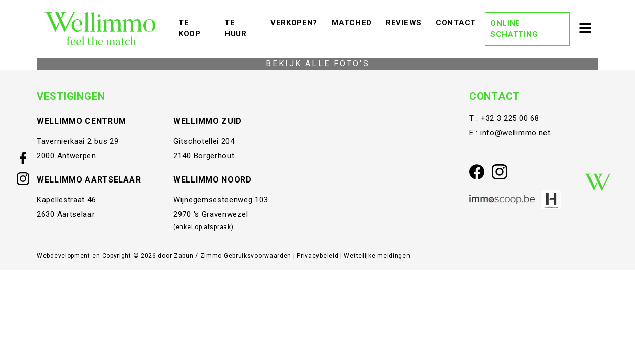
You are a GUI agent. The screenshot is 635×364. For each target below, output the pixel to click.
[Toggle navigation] (585, 29)
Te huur (243, 29)
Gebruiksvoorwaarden (259, 256)
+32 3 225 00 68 (510, 118)
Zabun (184, 256)
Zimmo (211, 256)
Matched (354, 22)
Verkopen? (297, 22)
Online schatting (514, 29)
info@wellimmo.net (515, 133)
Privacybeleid (319, 256)
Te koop (197, 29)
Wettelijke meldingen (377, 256)
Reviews (406, 22)
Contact (458, 22)
